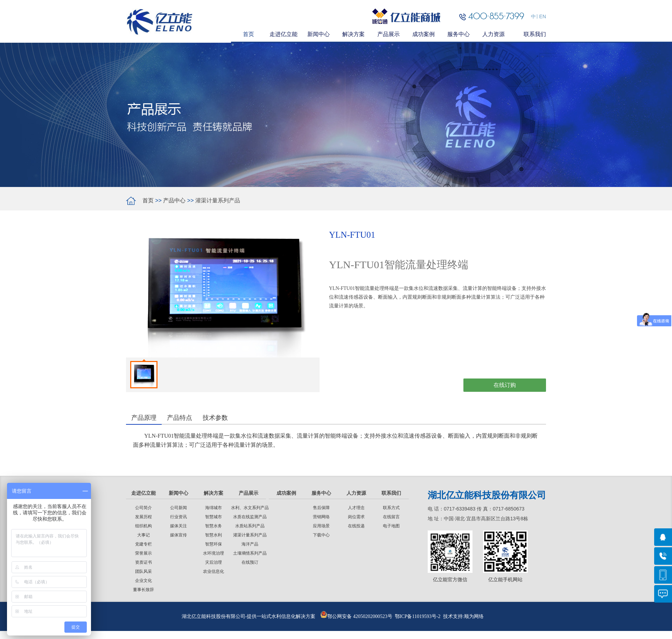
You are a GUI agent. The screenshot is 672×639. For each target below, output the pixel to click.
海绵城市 (213, 508)
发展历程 (143, 517)
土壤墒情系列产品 (250, 553)
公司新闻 (178, 508)
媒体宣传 (178, 535)
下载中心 (321, 535)
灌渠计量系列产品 (250, 535)
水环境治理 (213, 553)
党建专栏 (143, 544)
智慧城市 (213, 517)
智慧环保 (213, 544)
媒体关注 (178, 526)
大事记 (143, 535)
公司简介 (143, 508)
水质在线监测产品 (250, 517)
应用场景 (321, 526)
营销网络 (321, 517)
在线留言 (391, 517)
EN (543, 16)
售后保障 (321, 508)
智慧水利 (213, 535)
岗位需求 (356, 517)
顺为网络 (474, 616)
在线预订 (250, 562)
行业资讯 (178, 517)
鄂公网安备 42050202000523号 (356, 616)
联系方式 (391, 508)
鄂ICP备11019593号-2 (418, 616)
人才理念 (356, 508)
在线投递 (356, 526)
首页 (148, 200)
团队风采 (143, 571)
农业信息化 (213, 571)
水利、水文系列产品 (250, 508)
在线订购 (505, 385)
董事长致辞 (143, 590)
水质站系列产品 (250, 526)
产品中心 (174, 200)
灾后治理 (213, 562)
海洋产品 (250, 544)
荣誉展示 (143, 553)
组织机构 (143, 526)
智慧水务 (213, 526)
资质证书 (143, 562)
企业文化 (143, 581)
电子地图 (391, 526)
